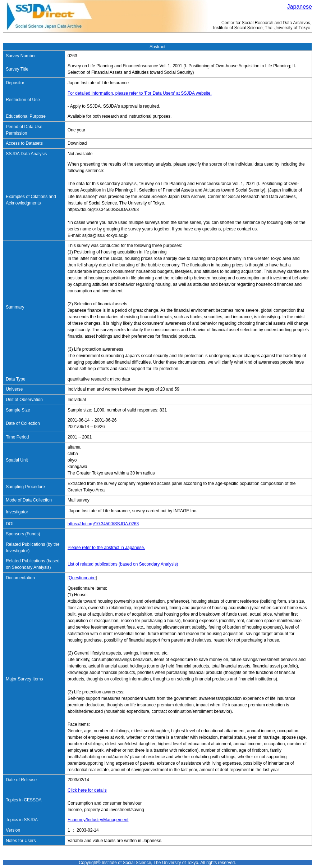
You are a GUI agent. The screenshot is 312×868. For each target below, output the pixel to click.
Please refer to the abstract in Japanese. (106, 548)
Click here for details (87, 790)
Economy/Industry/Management (98, 820)
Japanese (300, 7)
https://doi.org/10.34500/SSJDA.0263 (103, 524)
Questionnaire (82, 578)
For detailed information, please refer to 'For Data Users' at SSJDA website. (140, 93)
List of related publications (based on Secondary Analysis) (123, 564)
